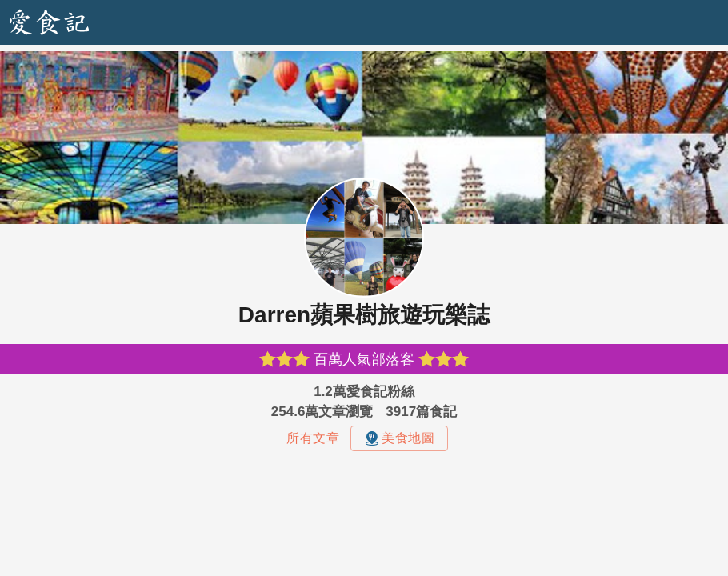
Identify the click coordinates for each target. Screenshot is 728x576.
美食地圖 (399, 438)
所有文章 (313, 438)
